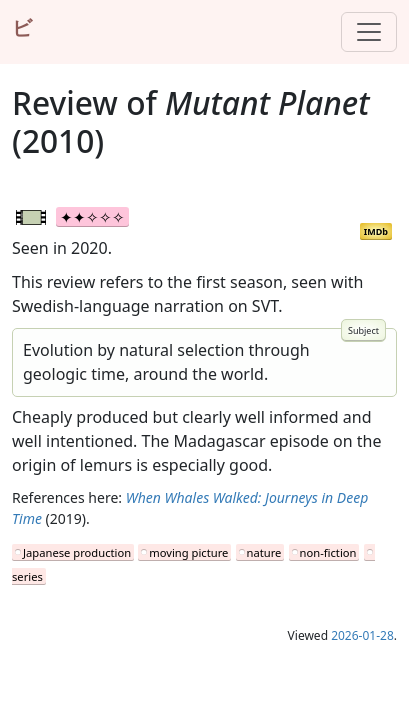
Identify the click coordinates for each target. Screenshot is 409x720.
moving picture (188, 552)
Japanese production (77, 552)
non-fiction (328, 552)
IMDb (376, 231)
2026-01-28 (362, 635)
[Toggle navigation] (369, 32)
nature (264, 552)
